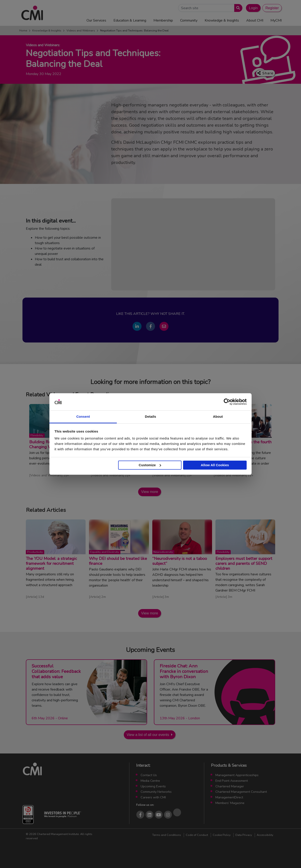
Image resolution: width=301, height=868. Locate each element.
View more (149, 492)
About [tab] (218, 416)
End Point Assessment (232, 781)
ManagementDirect (229, 797)
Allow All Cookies (215, 465)
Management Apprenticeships (237, 775)
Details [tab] (150, 416)
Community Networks (156, 792)
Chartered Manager (230, 786)
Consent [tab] (83, 416)
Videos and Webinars (81, 31)
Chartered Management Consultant (241, 792)
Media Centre (150, 781)
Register (272, 8)
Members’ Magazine (230, 803)
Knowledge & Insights (47, 31)
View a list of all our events (148, 735)
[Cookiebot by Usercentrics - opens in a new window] (227, 402)
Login (253, 8)
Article (32, 597)
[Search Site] (206, 8)
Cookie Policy (222, 835)
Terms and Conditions (167, 835)
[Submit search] (237, 8)
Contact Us (149, 775)
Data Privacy (244, 835)
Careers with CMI (153, 797)
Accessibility (265, 835)
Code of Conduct (197, 835)
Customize (150, 465)
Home (23, 31)
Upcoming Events (153, 786)
